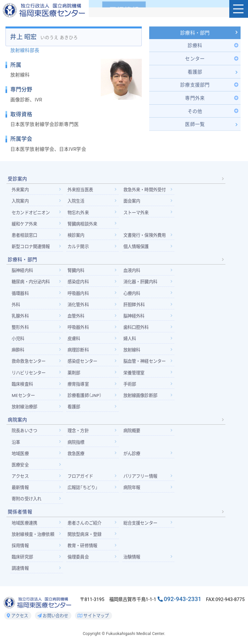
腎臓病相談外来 (84, 226)
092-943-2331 (182, 604)
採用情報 (21, 551)
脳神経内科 (23, 273)
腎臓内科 (77, 273)
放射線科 (134, 353)
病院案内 (18, 424)
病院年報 (134, 492)
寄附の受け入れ (28, 504)
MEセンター (24, 399)
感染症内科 (80, 285)
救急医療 (77, 458)
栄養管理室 (136, 376)
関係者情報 (20, 517)
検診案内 (77, 237)
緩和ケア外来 (25, 226)
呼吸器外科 (80, 330)
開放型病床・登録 (86, 539)
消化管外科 (80, 307)
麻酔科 (18, 353)
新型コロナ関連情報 (32, 249)
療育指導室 (80, 388)
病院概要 (134, 435)
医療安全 (21, 469)
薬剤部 (75, 376)
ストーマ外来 (138, 214)
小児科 (18, 342)
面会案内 (134, 203)
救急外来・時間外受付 (148, 192)
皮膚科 (75, 342)
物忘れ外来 (80, 214)
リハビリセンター (30, 376)
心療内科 (134, 296)
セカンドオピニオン (32, 214)
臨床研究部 (23, 562)
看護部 (75, 410)
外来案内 (21, 192)
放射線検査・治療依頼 (35, 539)
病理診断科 (80, 353)
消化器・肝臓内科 (143, 285)
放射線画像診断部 (143, 399)
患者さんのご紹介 (86, 528)
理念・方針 (80, 435)
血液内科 (134, 273)
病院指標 (77, 446)
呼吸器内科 (80, 296)
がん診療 (134, 458)
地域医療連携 (25, 528)
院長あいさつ (25, 435)
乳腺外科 (21, 319)
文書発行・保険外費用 (148, 237)
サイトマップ (94, 621)
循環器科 (21, 296)
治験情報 (134, 562)
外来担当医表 (82, 192)
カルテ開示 (80, 249)
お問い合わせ (53, 621)
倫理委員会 (80, 562)
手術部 (131, 388)
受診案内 (18, 181)
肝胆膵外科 (136, 307)
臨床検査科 (23, 388)
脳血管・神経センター (148, 365)
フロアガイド (82, 481)
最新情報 (21, 492)
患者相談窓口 (25, 237)
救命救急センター (30, 365)
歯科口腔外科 (138, 330)
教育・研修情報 (84, 551)
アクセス (21, 481)
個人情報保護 (138, 249)
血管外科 (77, 319)
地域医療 (21, 458)
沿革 (16, 446)
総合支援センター (143, 528)
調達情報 (21, 574)
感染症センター (84, 365)
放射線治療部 (25, 410)
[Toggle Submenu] (195, 46)
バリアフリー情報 (143, 481)
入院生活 (77, 203)
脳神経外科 (136, 319)
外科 (16, 307)
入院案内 (21, 203)
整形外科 (21, 330)
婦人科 (131, 342)
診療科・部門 (195, 34)
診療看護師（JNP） (86, 399)
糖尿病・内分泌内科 (32, 285)
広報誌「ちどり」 (84, 492)
